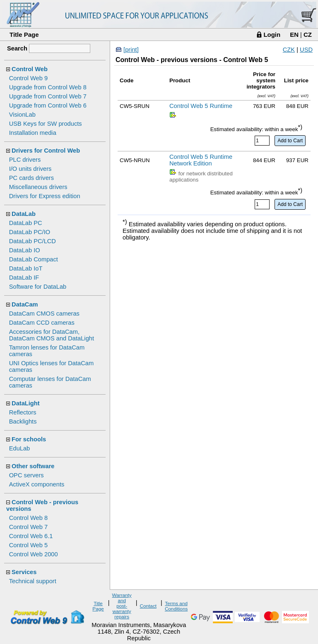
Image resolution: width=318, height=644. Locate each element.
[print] (131, 50)
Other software (33, 466)
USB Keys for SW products (46, 124)
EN (294, 35)
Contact (148, 606)
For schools (29, 439)
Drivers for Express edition (45, 196)
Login (272, 35)
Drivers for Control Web (46, 151)
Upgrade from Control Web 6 (48, 105)
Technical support (33, 581)
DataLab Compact (34, 259)
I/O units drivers (30, 169)
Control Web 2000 (34, 554)
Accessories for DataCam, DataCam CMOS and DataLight (52, 335)
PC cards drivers (31, 178)
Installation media (33, 133)
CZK (289, 50)
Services (24, 572)
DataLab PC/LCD (33, 241)
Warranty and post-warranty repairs (122, 606)
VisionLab (22, 115)
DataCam (25, 304)
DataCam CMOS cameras (44, 314)
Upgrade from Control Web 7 (48, 96)
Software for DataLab (38, 287)
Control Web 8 (28, 518)
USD (306, 50)
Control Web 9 (28, 78)
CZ (308, 35)
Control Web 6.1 (31, 536)
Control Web (30, 69)
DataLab (24, 214)
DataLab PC (26, 223)
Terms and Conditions (176, 606)
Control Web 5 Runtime (201, 106)
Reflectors (23, 412)
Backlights (23, 421)
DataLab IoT (26, 268)
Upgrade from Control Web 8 (48, 87)
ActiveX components (37, 484)
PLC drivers (25, 160)
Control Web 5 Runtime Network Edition (201, 160)
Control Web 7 (28, 527)
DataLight (26, 403)
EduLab (20, 448)
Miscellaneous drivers (38, 187)
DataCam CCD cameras (42, 323)
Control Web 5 (28, 545)
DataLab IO (25, 250)
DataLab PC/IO (30, 232)
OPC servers (26, 475)
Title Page (24, 35)
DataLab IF (24, 278)
